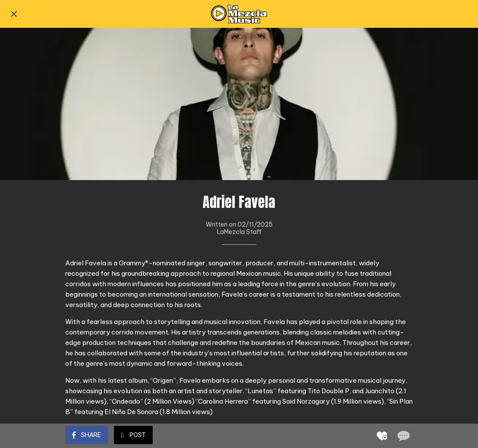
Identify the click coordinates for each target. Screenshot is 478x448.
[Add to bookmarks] (382, 436)
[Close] (14, 14)
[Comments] (403, 436)
